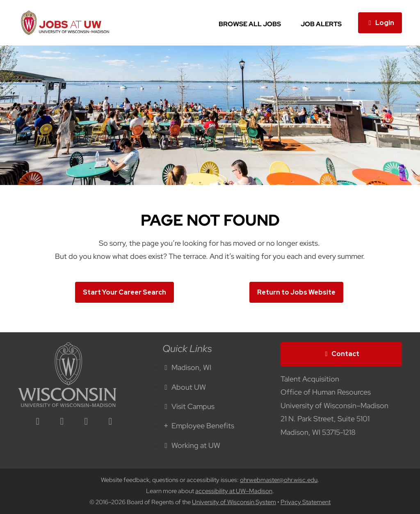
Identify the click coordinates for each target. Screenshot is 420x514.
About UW (184, 387)
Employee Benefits (199, 426)
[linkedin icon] (38, 422)
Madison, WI (187, 367)
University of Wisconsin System (234, 502)
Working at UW (192, 445)
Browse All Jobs (250, 24)
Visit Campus (189, 406)
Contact (341, 354)
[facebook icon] (62, 422)
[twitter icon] (86, 422)
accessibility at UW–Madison (234, 491)
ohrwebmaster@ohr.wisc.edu (279, 480)
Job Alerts (321, 24)
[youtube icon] (110, 422)
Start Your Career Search (124, 292)
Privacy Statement (306, 502)
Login (380, 23)
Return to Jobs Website (296, 292)
